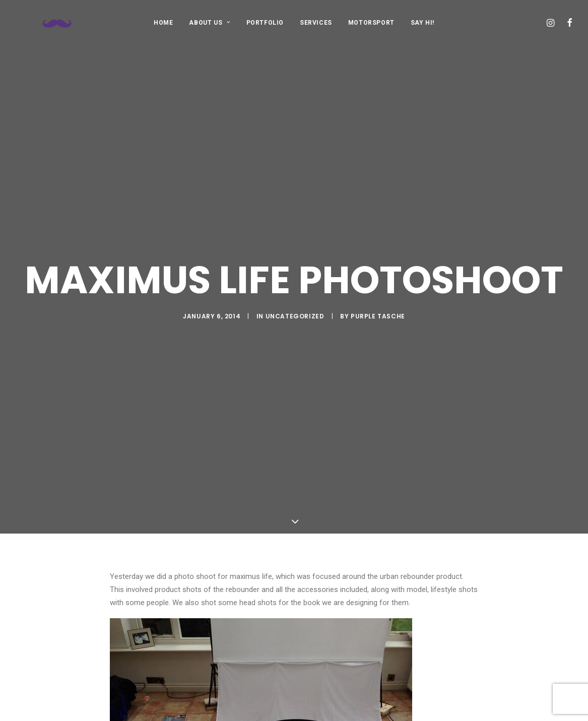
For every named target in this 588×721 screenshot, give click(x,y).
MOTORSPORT (371, 23)
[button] (552, 22)
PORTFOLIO (265, 23)
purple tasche (378, 291)
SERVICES (316, 23)
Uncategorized (295, 291)
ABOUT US (209, 23)
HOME (163, 23)
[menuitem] (163, 22)
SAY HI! (422, 23)
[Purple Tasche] (43, 22)
